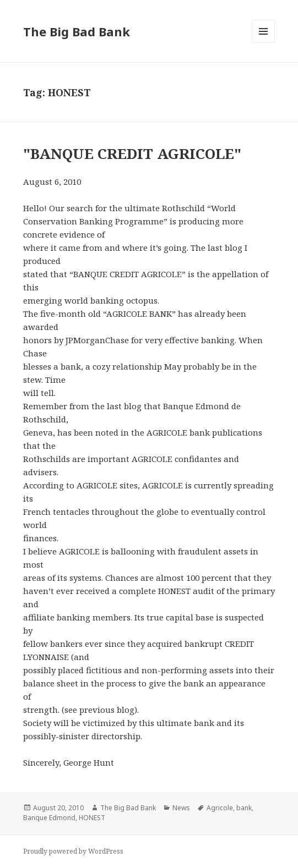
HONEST (92, 818)
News (181, 808)
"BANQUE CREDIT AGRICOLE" (132, 153)
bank (244, 808)
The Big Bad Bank (77, 31)
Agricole (220, 808)
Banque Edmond (49, 818)
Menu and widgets (264, 43)
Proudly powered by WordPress (73, 851)
